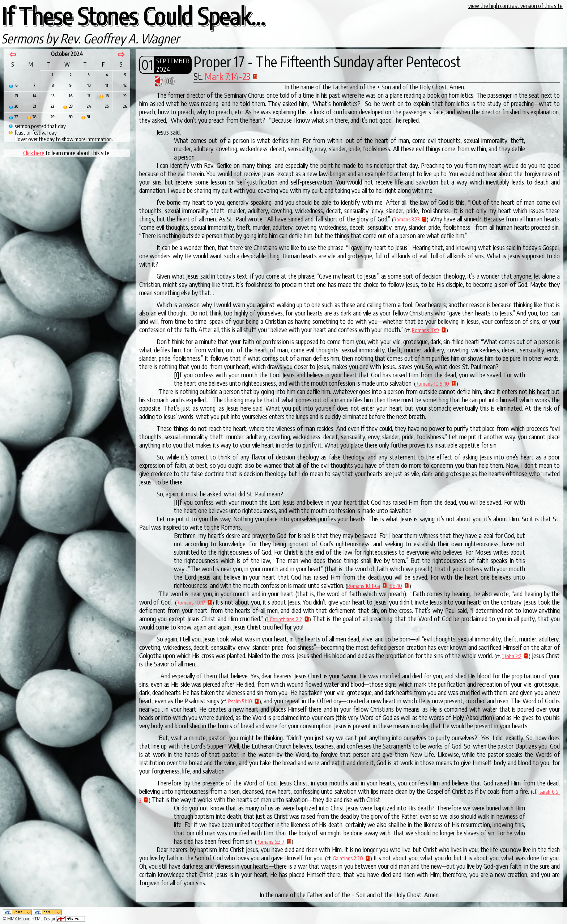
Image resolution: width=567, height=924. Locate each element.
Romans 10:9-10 (432, 383)
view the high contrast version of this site (515, 6)
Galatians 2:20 (348, 858)
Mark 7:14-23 (227, 76)
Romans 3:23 (407, 219)
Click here (34, 153)
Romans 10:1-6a (364, 586)
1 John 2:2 (511, 656)
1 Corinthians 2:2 (284, 619)
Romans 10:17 (191, 602)
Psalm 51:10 (240, 701)
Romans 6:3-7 (270, 842)
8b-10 (396, 586)
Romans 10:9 (425, 330)
